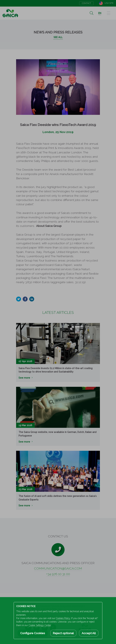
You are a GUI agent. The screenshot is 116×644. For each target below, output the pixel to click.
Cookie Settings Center (40, 625)
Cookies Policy (63, 618)
